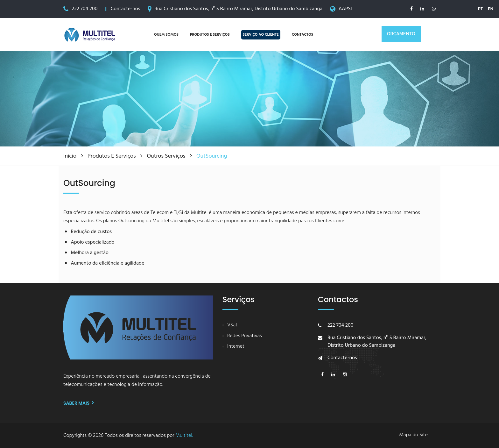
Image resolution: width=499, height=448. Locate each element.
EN (491, 6)
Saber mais (78, 403)
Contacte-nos (126, 9)
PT (480, 6)
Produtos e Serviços (112, 156)
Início (71, 156)
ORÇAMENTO (401, 34)
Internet (236, 347)
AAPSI (345, 9)
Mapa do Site (413, 435)
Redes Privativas (245, 336)
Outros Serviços (167, 156)
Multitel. (184, 436)
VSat (232, 325)
